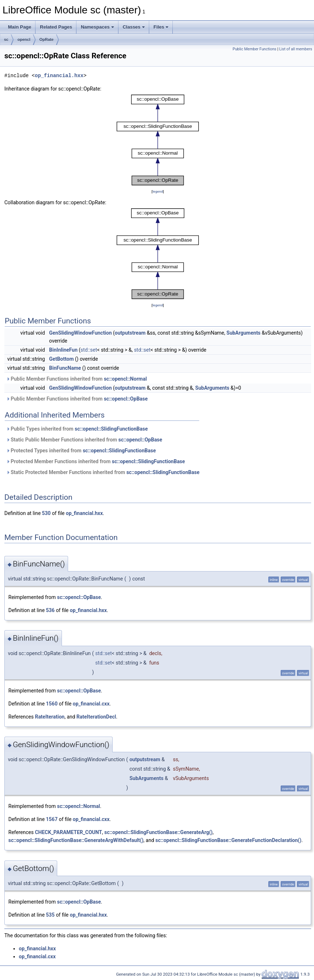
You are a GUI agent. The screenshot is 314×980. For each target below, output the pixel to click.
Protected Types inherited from (81, 451)
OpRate (47, 39)
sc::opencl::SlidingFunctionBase (111, 429)
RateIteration (50, 717)
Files (161, 27)
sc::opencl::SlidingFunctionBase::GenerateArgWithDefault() (76, 840)
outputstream (130, 333)
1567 (52, 819)
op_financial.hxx (59, 76)
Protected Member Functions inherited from (96, 461)
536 (50, 610)
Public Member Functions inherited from (76, 379)
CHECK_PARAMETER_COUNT (68, 832)
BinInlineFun (63, 350)
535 (50, 915)
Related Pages (56, 27)
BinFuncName (65, 368)
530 (46, 513)
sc (6, 39)
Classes (134, 27)
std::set (89, 350)
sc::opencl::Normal (125, 379)
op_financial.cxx (91, 704)
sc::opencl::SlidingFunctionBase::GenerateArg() (158, 832)
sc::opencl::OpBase (126, 399)
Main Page (20, 27)
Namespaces (97, 27)
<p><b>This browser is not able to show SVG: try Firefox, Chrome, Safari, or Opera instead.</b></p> (158, 140)
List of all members (296, 49)
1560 (52, 704)
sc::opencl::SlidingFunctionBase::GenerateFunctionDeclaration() (228, 840)
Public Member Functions (254, 49)
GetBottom (62, 359)
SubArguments (243, 333)
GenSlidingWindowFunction (81, 333)
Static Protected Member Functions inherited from (103, 472)
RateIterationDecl (96, 717)
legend (158, 191)
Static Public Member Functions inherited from (84, 440)
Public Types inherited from (77, 429)
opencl (24, 39)
